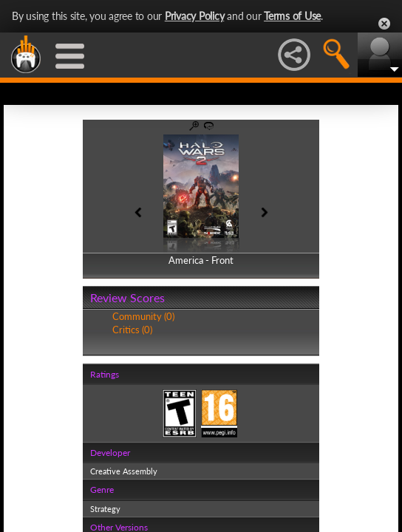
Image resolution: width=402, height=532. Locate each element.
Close (384, 24)
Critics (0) (132, 330)
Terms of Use (292, 16)
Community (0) (143, 316)
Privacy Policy (195, 16)
